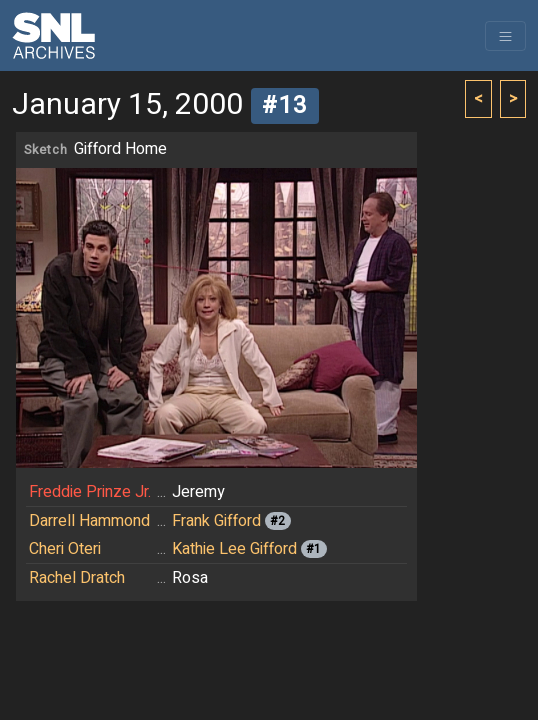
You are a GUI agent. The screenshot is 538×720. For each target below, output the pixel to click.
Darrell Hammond (89, 521)
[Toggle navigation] (505, 36)
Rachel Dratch (77, 578)
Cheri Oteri (65, 549)
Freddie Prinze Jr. (90, 492)
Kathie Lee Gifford (234, 549)
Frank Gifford (216, 521)
